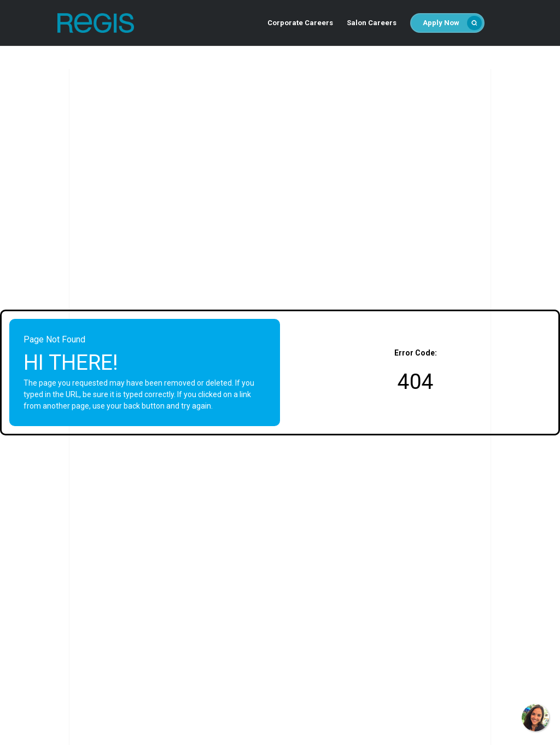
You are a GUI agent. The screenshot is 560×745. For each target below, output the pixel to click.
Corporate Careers (300, 23)
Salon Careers (372, 23)
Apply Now (452, 23)
